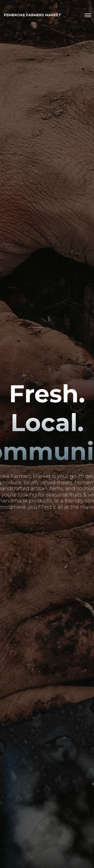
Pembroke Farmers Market (32, 15)
